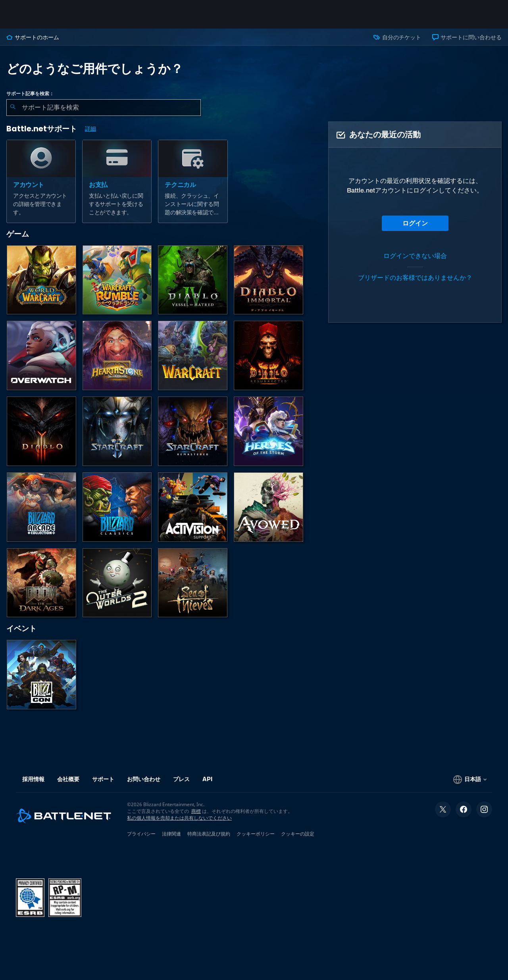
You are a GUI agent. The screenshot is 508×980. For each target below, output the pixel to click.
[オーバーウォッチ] (41, 355)
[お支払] (117, 181)
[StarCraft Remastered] (193, 431)
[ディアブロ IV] (193, 280)
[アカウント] (41, 181)
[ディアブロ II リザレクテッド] (268, 355)
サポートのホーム (33, 37)
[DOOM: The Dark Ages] (41, 583)
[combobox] (104, 108)
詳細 (90, 129)
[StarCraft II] (117, 431)
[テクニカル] (193, 181)
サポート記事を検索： (30, 94)
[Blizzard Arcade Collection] (41, 507)
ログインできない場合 (415, 256)
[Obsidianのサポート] (268, 507)
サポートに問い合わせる (467, 37)
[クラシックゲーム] (117, 507)
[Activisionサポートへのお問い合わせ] (193, 507)
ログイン (415, 223)
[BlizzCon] (41, 675)
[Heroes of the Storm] (268, 431)
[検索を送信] (13, 108)
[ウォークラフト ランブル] (117, 280)
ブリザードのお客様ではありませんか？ (415, 278)
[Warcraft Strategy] (193, 355)
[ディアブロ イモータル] (268, 280)
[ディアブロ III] (41, 431)
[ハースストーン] (117, 355)
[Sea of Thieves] (193, 583)
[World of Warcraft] (41, 280)
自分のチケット (397, 37)
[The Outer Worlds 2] (117, 583)
